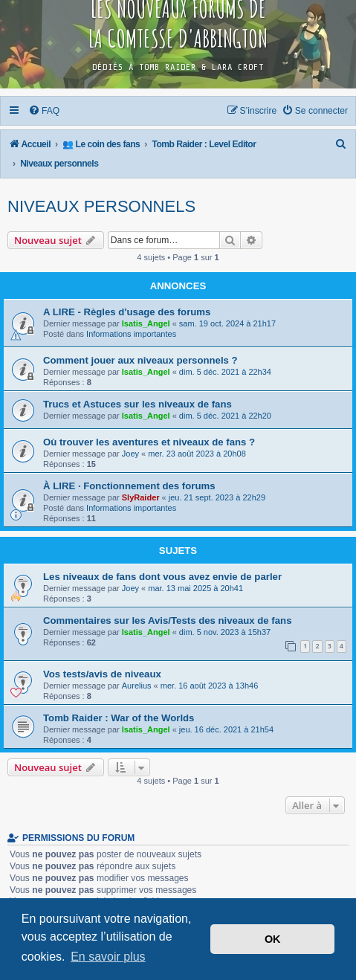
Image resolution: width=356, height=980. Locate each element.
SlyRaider (141, 497)
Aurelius (137, 686)
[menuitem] (45, 111)
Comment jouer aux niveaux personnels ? (140, 360)
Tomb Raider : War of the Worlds (119, 718)
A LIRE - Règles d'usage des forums (127, 312)
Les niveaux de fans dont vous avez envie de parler (162, 577)
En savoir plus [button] (108, 957)
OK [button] (273, 939)
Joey (130, 454)
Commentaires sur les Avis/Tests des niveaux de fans (167, 620)
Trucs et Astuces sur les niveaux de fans (137, 404)
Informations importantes (131, 334)
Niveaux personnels (101, 206)
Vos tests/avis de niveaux (102, 674)
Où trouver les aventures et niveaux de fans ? (149, 442)
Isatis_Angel (146, 323)
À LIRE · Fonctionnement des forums (129, 486)
